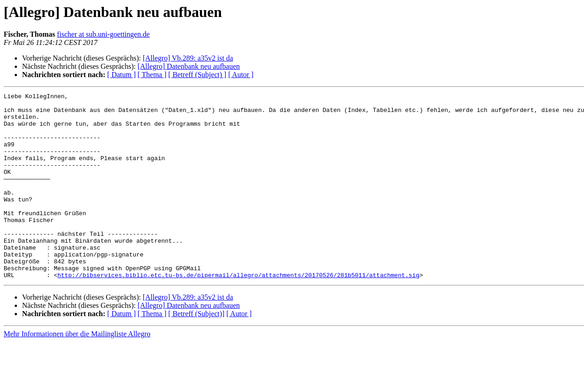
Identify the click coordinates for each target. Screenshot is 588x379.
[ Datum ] (121, 75)
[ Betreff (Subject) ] (197, 75)
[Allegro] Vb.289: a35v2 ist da (188, 58)
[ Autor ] (241, 75)
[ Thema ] (152, 75)
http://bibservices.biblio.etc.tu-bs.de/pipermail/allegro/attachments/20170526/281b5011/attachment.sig (238, 312)
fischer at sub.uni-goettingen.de (103, 34)
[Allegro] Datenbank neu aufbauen (189, 66)
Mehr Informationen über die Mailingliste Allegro (77, 371)
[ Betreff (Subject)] (196, 351)
